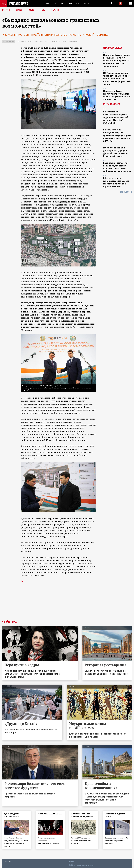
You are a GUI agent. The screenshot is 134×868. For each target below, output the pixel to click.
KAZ (47, 4)
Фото (43, 10)
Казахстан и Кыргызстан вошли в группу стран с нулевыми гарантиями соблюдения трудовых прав (117, 167)
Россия (48, 41)
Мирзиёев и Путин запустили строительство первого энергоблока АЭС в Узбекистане (117, 95)
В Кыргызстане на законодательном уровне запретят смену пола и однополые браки (116, 182)
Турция (36, 41)
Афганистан (56, 41)
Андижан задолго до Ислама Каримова (82, 815)
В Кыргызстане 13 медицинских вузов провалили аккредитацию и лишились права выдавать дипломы (117, 135)
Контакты (8, 861)
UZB (78, 4)
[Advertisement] (59, 603)
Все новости (126, 192)
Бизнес (64, 41)
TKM (70, 4)
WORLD (87, 4)
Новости (6, 10)
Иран (42, 41)
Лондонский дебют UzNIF (115, 815)
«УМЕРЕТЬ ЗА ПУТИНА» (50, 814)
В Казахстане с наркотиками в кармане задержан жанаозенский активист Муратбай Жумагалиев (116, 117)
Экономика (73, 41)
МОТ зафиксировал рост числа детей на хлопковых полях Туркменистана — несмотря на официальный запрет (117, 79)
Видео (31, 10)
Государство (21, 41)
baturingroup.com (84, 866)
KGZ (55, 4)
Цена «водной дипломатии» (11, 815)
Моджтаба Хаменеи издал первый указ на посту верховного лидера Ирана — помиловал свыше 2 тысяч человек (116, 61)
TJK (62, 4)
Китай (30, 41)
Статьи (19, 10)
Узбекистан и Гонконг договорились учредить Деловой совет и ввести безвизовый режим (115, 152)
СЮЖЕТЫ (55, 10)
